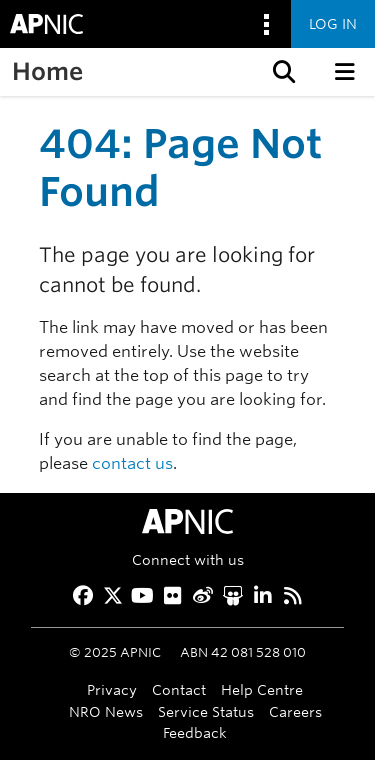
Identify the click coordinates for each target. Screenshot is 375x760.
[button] (282, 72)
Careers (295, 711)
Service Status (206, 711)
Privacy (112, 689)
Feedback (195, 732)
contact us (132, 463)
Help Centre (262, 689)
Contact (179, 689)
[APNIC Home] (187, 521)
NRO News (106, 711)
